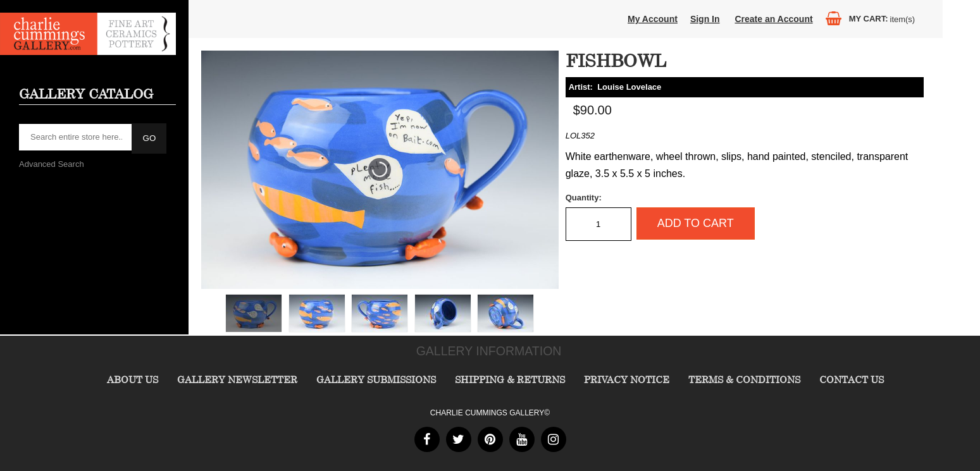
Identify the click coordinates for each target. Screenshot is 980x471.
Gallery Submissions (376, 379)
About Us (133, 379)
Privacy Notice (627, 379)
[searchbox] (76, 137)
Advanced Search (52, 164)
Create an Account (773, 19)
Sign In (705, 19)
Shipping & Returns (510, 379)
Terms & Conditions (744, 379)
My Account (653, 19)
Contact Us (852, 379)
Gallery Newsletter (237, 379)
